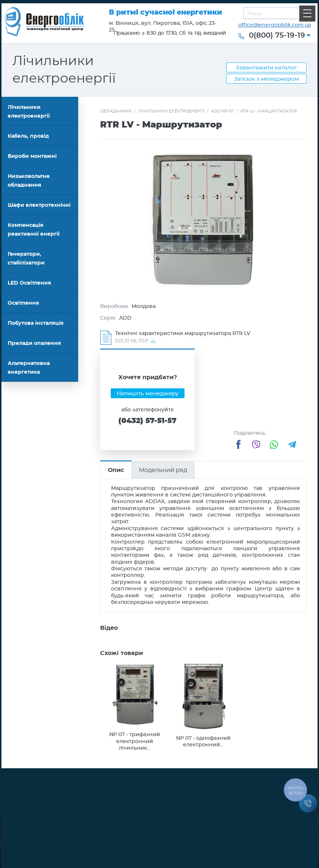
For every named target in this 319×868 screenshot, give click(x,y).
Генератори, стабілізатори (26, 259)
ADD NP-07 (222, 111)
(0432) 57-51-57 (147, 421)
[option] (203, 220)
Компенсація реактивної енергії (34, 230)
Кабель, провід (28, 136)
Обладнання (116, 111)
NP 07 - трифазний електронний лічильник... (135, 741)
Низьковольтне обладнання (29, 181)
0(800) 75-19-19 (277, 35)
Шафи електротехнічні (39, 205)
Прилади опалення (34, 343)
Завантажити (205, 337)
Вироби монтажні (32, 156)
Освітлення (23, 303)
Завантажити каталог (266, 68)
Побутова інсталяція (36, 323)
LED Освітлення (29, 283)
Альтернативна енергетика (29, 368)
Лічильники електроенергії (29, 112)
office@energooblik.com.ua (275, 25)
